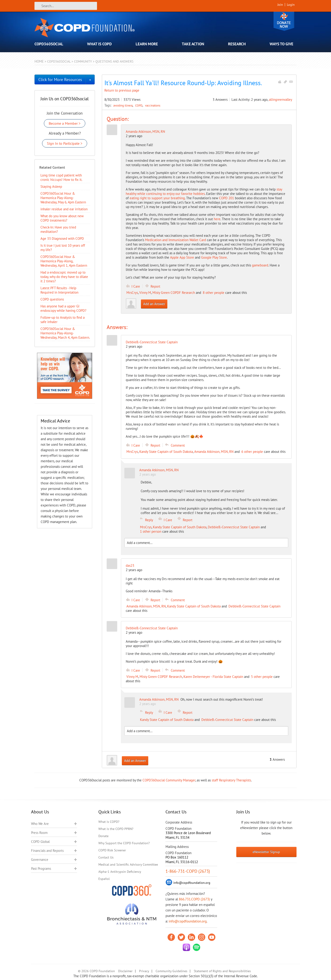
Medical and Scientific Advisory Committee (128, 864)
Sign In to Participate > (65, 143)
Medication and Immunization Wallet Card (175, 240)
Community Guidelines (171, 971)
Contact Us (106, 857)
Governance (40, 860)
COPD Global (40, 842)
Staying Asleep (51, 186)
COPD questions (52, 299)
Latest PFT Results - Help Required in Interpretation (59, 290)
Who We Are (40, 824)
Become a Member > (65, 123)
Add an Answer (154, 304)
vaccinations (153, 105)
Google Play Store (214, 257)
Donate (284, 21)
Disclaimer (125, 971)
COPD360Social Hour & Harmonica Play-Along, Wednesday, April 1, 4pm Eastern (64, 261)
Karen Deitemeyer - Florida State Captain (213, 677)
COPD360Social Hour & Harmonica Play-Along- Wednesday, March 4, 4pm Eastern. (65, 333)
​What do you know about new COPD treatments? (62, 218)
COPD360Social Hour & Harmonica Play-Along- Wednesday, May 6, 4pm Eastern (63, 198)
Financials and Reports (47, 851)
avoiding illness (123, 105)
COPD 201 (227, 198)
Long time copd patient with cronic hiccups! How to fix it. (61, 177)
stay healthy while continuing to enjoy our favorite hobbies (204, 191)
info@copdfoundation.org (188, 921)
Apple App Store (182, 257)
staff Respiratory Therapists (231, 780)
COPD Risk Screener (112, 850)
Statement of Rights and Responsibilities (222, 971)
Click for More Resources (60, 79)
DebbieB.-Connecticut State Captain (234, 527)
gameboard (260, 265)
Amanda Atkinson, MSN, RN (145, 132)
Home (39, 61)
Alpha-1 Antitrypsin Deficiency (120, 872)
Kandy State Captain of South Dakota (166, 452)
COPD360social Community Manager (169, 780)
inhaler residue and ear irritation (64, 209)
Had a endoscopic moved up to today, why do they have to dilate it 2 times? (64, 277)
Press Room (39, 833)
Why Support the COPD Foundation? (124, 843)
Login (291, 5)
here (217, 219)
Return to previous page (122, 90)
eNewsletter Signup (266, 852)
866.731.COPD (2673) (194, 899)
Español (104, 879)
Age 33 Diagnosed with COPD (62, 238)
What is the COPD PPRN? (116, 829)
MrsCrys (132, 293)
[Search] (66, 6)
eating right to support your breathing (157, 198)
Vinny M (145, 293)
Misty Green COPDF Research (174, 293)
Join (280, 5)
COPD (139, 105)
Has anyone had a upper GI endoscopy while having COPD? (63, 308)
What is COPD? (109, 822)
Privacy (144, 971)
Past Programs (41, 869)
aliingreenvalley (281, 100)
